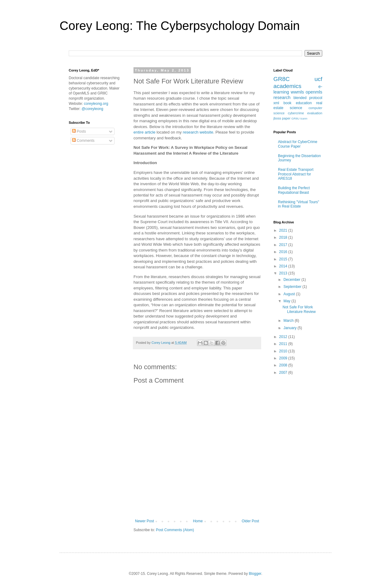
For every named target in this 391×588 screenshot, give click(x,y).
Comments (83, 141)
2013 (284, 273)
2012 (284, 337)
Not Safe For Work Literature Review (299, 309)
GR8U (296, 118)
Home (198, 521)
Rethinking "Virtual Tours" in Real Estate (299, 204)
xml (276, 103)
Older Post (250, 521)
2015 (284, 259)
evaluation (315, 113)
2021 (284, 230)
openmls (314, 92)
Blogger (255, 574)
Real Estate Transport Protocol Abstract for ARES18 (296, 174)
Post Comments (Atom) (175, 530)
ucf (318, 79)
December (292, 280)
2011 (284, 344)
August (290, 294)
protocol (316, 98)
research (282, 97)
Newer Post (144, 521)
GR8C (281, 79)
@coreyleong (92, 109)
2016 (284, 252)
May (287, 301)
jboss (277, 118)
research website (198, 132)
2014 (284, 266)
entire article (144, 132)
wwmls (297, 92)
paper (286, 118)
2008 (284, 365)
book (287, 103)
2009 (284, 358)
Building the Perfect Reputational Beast (294, 190)
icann (304, 118)
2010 (284, 351)
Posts (79, 131)
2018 (284, 237)
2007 (284, 373)
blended (300, 98)
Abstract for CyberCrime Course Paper (298, 144)
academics (287, 86)
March (289, 321)
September (293, 287)
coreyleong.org (96, 104)
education (304, 103)
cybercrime (296, 113)
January (291, 328)
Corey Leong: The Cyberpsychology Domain (180, 26)
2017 (284, 245)
